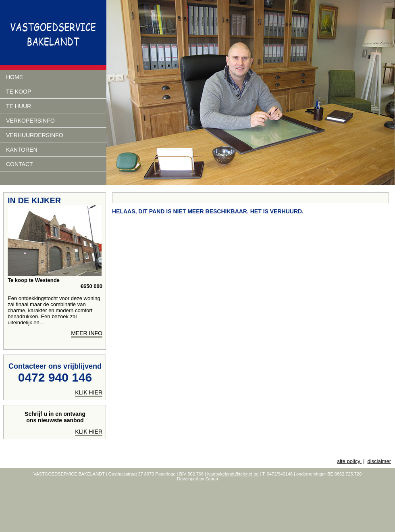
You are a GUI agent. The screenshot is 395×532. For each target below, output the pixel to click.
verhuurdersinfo (35, 135)
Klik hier (89, 432)
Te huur (19, 106)
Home (15, 77)
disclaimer (379, 461)
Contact (20, 164)
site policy (350, 461)
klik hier (89, 392)
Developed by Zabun (197, 479)
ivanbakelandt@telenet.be (233, 474)
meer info (87, 333)
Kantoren (22, 150)
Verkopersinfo (30, 121)
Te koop (19, 92)
